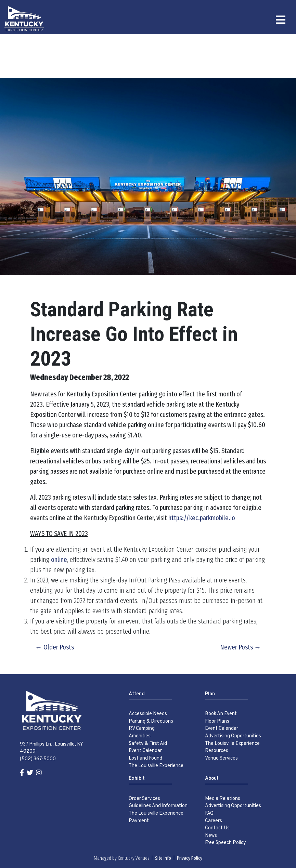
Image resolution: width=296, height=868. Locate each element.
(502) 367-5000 (38, 759)
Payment (139, 821)
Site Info (163, 858)
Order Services (144, 799)
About (212, 779)
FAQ (209, 813)
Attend (137, 694)
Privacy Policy (190, 858)
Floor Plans (217, 721)
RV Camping (142, 729)
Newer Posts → (241, 647)
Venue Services (221, 758)
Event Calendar (145, 751)
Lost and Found (145, 758)
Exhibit (137, 779)
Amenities (140, 736)
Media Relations (223, 799)
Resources (217, 751)
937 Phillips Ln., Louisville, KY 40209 (51, 748)
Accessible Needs (148, 714)
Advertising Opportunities (233, 736)
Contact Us (217, 828)
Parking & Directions (151, 721)
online (59, 560)
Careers (214, 821)
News (211, 836)
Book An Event (221, 714)
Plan (210, 694)
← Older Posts (55, 647)
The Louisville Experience (156, 766)
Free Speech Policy (226, 843)
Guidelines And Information (158, 806)
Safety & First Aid (148, 744)
